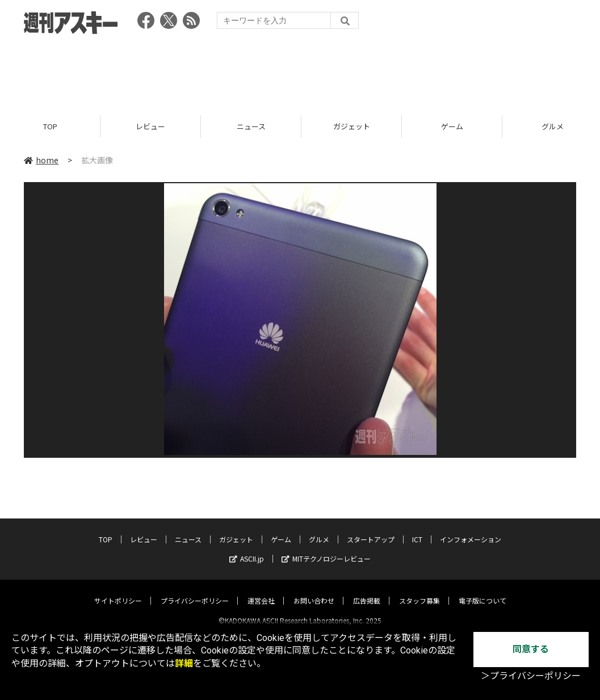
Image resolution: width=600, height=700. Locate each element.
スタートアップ (371, 530)
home (41, 160)
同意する (531, 649)
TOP (50, 126)
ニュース (251, 126)
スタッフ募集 (419, 591)
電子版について (482, 591)
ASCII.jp (247, 549)
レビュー (150, 126)
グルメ (319, 530)
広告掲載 (367, 591)
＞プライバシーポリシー (531, 676)
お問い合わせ (314, 591)
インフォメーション (471, 530)
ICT (417, 530)
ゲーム (452, 126)
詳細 (184, 663)
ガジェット (352, 126)
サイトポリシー (118, 591)
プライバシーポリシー (195, 591)
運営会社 (261, 591)
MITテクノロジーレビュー (326, 549)
